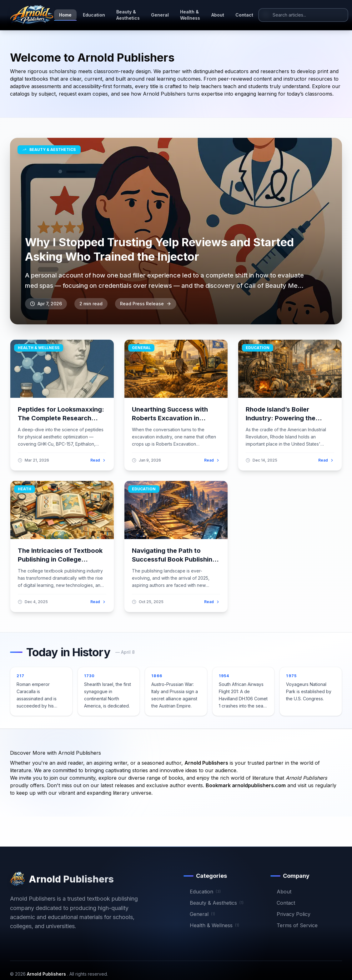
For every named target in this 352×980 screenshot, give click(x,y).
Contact (244, 15)
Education (94, 15)
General (160, 15)
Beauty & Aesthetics (128, 15)
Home (65, 16)
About (218, 15)
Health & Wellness (190, 15)
